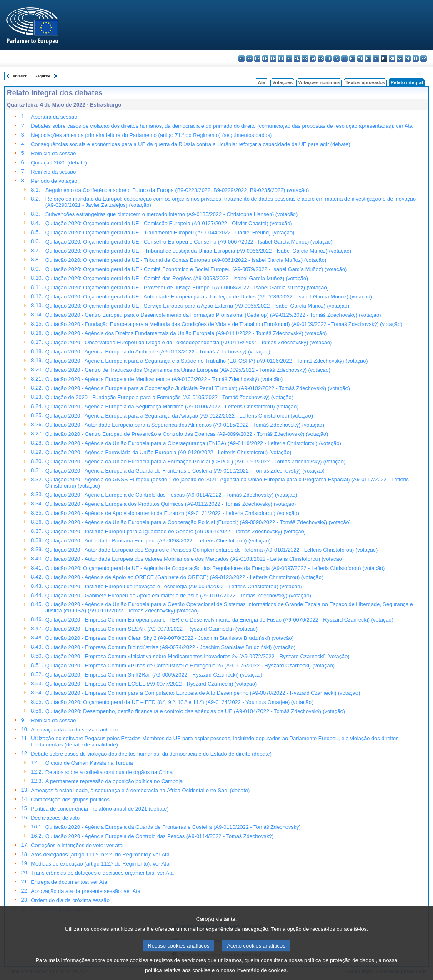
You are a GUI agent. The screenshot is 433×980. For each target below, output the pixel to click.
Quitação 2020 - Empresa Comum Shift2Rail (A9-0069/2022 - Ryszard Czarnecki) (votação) (154, 675)
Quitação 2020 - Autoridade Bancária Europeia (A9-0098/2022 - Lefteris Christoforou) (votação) (158, 541)
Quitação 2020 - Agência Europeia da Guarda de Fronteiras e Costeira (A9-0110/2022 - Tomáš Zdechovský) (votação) (185, 471)
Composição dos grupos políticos (70, 800)
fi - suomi (416, 58)
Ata (262, 82)
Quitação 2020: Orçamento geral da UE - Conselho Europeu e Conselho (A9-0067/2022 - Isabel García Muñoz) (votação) (189, 242)
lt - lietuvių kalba (344, 58)
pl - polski (376, 58)
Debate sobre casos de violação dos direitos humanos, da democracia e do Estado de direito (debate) (151, 754)
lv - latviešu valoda (337, 58)
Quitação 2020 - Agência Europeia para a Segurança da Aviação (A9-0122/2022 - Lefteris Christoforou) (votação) (179, 416)
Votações (282, 82)
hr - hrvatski (321, 58)
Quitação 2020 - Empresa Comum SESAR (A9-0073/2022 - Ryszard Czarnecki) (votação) (151, 629)
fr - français (305, 58)
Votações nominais (319, 82)
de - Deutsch (273, 58)
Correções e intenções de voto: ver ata (77, 845)
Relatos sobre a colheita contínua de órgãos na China (109, 772)
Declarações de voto (55, 818)
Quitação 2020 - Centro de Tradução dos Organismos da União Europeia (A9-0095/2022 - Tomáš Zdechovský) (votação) (188, 370)
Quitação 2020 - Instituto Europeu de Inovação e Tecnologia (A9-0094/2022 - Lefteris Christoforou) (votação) (174, 586)
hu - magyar (352, 58)
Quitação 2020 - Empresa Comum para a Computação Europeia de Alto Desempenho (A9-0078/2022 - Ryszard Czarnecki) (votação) (203, 693)
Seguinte (43, 76)
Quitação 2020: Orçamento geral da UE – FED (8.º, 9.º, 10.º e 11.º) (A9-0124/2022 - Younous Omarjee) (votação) (179, 702)
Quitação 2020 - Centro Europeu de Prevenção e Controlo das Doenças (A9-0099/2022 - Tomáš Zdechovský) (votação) (187, 434)
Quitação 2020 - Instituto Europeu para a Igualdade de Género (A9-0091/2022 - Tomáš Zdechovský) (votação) (176, 531)
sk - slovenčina (400, 58)
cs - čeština (257, 58)
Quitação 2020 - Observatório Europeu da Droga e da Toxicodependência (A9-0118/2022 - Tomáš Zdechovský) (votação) (189, 342)
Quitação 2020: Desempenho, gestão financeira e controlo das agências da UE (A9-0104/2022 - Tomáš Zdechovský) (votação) (195, 711)
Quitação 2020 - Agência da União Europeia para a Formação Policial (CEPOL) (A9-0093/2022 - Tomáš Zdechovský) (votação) (195, 461)
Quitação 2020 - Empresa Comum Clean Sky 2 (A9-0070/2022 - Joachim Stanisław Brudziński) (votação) (170, 638)
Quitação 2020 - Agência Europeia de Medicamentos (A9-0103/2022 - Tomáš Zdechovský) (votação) (164, 379)
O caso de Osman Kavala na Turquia (89, 763)
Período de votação (54, 181)
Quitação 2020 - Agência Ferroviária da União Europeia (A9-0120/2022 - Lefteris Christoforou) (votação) (168, 452)
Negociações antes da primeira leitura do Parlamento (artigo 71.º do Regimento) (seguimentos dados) (151, 135)
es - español (249, 58)
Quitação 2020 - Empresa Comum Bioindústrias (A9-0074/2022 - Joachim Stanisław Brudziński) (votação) (170, 647)
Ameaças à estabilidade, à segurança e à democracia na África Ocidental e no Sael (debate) (140, 790)
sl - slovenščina (408, 58)
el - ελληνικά (289, 58)
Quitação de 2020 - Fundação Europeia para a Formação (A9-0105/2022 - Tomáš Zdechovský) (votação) (169, 397)
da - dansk (265, 58)
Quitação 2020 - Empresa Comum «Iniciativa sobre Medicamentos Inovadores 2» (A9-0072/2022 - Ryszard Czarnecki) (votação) (198, 656)
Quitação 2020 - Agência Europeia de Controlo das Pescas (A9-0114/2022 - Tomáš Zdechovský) (160, 836)
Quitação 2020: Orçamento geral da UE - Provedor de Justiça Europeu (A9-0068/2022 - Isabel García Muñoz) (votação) (187, 287)
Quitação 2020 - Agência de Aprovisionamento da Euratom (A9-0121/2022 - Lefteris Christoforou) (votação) (172, 513)
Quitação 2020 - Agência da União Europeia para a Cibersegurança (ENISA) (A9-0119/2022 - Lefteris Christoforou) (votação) (193, 443)
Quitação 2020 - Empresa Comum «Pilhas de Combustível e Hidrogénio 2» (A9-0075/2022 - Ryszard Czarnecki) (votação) (190, 665)
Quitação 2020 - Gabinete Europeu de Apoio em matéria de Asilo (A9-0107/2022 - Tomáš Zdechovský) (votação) (178, 596)
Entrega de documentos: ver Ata (69, 882)
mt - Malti (360, 58)
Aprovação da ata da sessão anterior (74, 730)
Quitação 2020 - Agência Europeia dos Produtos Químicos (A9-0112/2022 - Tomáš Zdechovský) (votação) (171, 504)
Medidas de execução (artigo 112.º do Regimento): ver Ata (100, 864)
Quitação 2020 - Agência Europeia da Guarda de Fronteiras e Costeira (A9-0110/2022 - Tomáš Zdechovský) (173, 827)
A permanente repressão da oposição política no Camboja (114, 781)
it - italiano (329, 58)
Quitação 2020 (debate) (59, 163)
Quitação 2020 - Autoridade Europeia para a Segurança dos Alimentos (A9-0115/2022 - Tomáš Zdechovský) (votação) (185, 425)
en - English (297, 58)
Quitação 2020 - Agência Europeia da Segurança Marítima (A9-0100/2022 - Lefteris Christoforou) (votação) (172, 407)
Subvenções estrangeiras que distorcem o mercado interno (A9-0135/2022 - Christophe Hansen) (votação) (171, 214)
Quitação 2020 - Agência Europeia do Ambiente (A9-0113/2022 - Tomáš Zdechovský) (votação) (158, 352)
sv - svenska (424, 58)
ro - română (392, 58)
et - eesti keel (281, 58)
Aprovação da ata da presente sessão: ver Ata (86, 891)
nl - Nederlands (368, 58)
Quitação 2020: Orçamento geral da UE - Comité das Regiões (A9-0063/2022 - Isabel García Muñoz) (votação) (177, 278)
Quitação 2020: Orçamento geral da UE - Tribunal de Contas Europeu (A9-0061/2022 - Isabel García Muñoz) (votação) (186, 260)
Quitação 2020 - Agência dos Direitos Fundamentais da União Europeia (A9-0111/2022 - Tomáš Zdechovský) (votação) (186, 333)
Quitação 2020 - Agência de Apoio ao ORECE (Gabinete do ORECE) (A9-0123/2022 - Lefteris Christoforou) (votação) (184, 577)
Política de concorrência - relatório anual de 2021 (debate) (100, 809)
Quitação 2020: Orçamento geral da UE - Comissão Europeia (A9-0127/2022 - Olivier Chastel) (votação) (169, 223)
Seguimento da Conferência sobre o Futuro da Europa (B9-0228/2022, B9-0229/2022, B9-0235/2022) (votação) (177, 190)
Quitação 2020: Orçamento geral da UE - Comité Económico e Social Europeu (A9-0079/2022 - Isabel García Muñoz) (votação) (196, 269)
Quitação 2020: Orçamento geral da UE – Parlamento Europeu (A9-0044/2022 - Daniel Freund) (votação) (170, 233)
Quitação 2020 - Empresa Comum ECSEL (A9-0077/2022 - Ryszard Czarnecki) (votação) (151, 684)
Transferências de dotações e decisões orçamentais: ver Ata (102, 873)
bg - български (242, 58)
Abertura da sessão (54, 117)
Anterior (20, 76)
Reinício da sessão (53, 153)
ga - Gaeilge (313, 58)
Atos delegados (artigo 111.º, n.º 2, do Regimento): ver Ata (100, 854)
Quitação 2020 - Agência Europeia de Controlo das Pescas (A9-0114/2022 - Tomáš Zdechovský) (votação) (171, 495)
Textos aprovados (365, 82)
